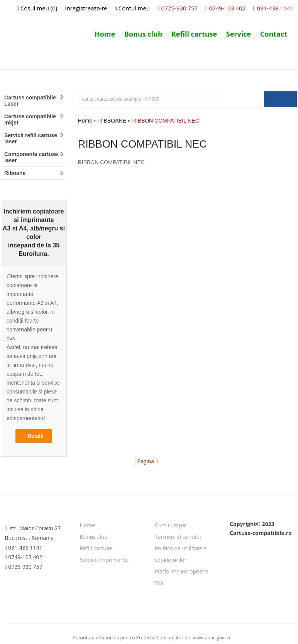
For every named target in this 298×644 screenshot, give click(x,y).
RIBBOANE (112, 121)
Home (105, 34)
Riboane (34, 173)
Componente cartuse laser (34, 157)
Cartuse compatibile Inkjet (34, 119)
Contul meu (132, 8)
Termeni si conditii (178, 537)
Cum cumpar (171, 525)
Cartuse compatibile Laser (34, 101)
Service (239, 34)
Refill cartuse (194, 34)
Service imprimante (104, 560)
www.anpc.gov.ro (212, 638)
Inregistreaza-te (86, 8)
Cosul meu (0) (37, 8)
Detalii (34, 436)
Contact (274, 34)
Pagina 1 (148, 461)
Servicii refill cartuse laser (34, 138)
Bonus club (143, 34)
